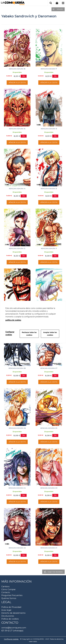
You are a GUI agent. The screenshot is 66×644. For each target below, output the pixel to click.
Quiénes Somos (9, 598)
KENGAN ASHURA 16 (17, 129)
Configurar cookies (11, 639)
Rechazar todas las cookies (29, 334)
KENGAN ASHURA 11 (49, 248)
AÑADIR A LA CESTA (17, 82)
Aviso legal (6, 610)
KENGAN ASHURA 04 (17, 488)
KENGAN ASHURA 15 (49, 129)
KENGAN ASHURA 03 (49, 488)
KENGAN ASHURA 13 (49, 189)
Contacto (6, 592)
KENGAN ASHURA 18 (17, 69)
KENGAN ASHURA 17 (49, 69)
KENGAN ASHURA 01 (49, 548)
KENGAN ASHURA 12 (17, 248)
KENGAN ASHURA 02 (17, 548)
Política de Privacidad (11, 607)
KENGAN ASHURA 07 (49, 368)
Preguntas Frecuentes (12, 595)
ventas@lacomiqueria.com (14, 628)
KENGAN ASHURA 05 (49, 428)
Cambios (5, 587)
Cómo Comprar (8, 589)
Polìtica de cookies (10, 619)
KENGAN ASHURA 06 (17, 428)
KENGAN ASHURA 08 (17, 368)
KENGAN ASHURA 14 (17, 189)
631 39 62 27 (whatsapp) (12, 631)
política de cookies (13, 320)
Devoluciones (8, 616)
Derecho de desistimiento (13, 613)
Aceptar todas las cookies (50, 334)
